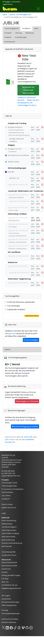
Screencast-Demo (9, 555)
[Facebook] (11, 627)
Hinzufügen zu (27, 401)
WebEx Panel (13, 162)
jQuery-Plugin (13, 210)
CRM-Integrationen (9, 605)
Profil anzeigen (31, 340)
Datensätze (6, 599)
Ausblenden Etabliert (16, 310)
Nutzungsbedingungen (11, 613)
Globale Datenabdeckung (12, 543)
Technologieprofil (11, 28)
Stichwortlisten (7, 492)
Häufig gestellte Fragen (11, 575)
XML (31, 437)
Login (4, 513)
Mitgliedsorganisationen (11, 588)
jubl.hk (8, 350)
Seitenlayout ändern (32, 316)
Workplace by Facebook (18, 155)
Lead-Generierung (9, 521)
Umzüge (5, 610)
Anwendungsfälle (9, 552)
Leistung (19, 33)
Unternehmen (10, 42)
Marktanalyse (7, 524)
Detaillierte (26, 28)
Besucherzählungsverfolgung (19, 135)
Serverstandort (14, 220)
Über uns (5, 582)
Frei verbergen (14, 306)
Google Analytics (15, 127)
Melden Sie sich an (9, 508)
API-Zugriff (6, 596)
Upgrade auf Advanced (18, 185)
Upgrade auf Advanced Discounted (28, 90)
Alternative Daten (9, 537)
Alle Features (7, 546)
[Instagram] (31, 627)
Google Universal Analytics (16, 140)
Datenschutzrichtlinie (10, 619)
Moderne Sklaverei (9, 622)
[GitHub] (27, 627)
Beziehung (30, 33)
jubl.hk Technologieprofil (20, 15)
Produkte (8, 33)
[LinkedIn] (7, 627)
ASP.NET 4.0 (14, 178)
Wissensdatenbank (9, 562)
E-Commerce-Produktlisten (13, 489)
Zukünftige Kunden (9, 530)
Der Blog (5, 579)
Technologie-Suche (9, 483)
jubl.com (12, 333)
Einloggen (7, 2)
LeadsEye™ (6, 499)
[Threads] (19, 627)
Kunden (5, 572)
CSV (7, 440)
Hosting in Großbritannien (18, 236)
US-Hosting (12, 227)
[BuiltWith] (10, 9)
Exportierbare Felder (9, 566)
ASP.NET (11, 172)
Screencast (6, 569)
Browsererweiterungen (11, 602)
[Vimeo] (23, 627)
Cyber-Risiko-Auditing (10, 533)
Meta (36, 28)
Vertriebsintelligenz (9, 527)
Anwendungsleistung (16, 130)
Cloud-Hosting (14, 233)
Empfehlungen (21, 37)
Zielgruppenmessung (16, 133)
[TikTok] (15, 627)
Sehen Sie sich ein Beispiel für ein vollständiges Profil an (28, 103)
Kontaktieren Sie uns (10, 585)
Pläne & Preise (7, 504)
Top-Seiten (6, 496)
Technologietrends (9, 486)
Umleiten (8, 37)
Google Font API (15, 149)
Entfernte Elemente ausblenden (21, 302)
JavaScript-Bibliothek (16, 198)
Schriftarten (13, 152)
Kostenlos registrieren (11, 3)
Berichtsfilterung (8, 540)
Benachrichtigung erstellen (25, 426)
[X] (3, 627)
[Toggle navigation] (38, 9)
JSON (26, 437)
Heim (5, 15)
